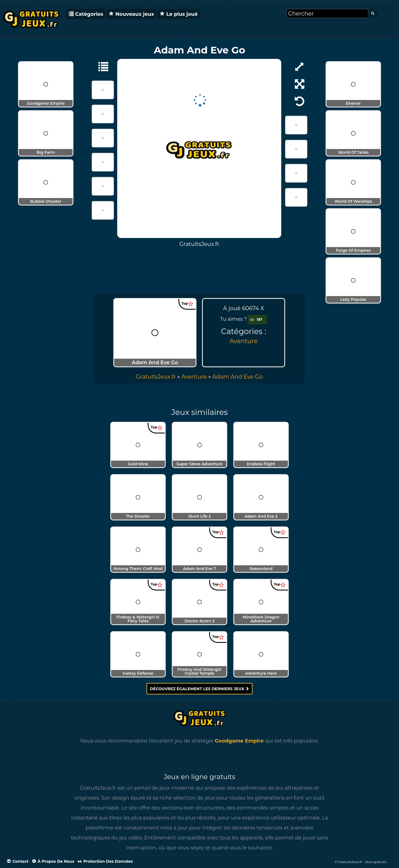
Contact (18, 861)
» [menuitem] (158, 377)
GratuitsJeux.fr (156, 377)
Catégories (86, 14)
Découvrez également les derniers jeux (200, 689)
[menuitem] (237, 377)
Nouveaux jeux (131, 14)
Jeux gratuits (376, 862)
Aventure (244, 341)
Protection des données (105, 861)
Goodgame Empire (239, 741)
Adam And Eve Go (237, 377)
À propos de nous (53, 861)
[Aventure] (101, 66)
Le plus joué (179, 14)
